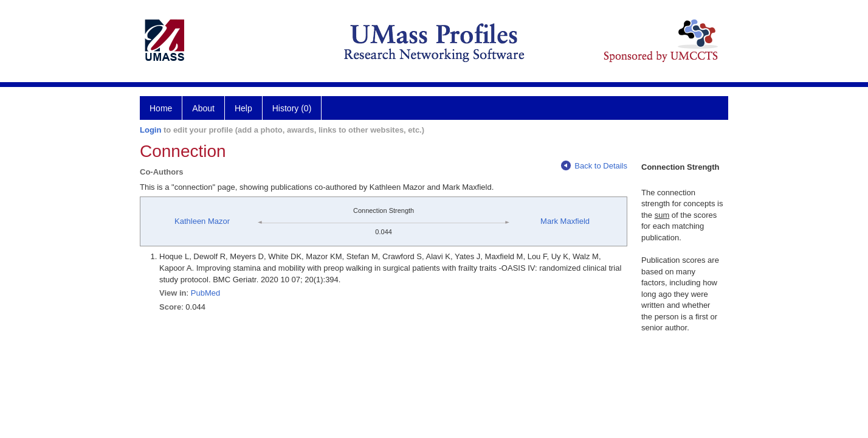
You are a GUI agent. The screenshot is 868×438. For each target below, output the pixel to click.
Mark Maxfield (565, 221)
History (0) (292, 108)
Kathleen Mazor (202, 221)
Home (161, 108)
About (203, 108)
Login (150, 130)
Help (243, 108)
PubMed (205, 293)
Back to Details (594, 166)
